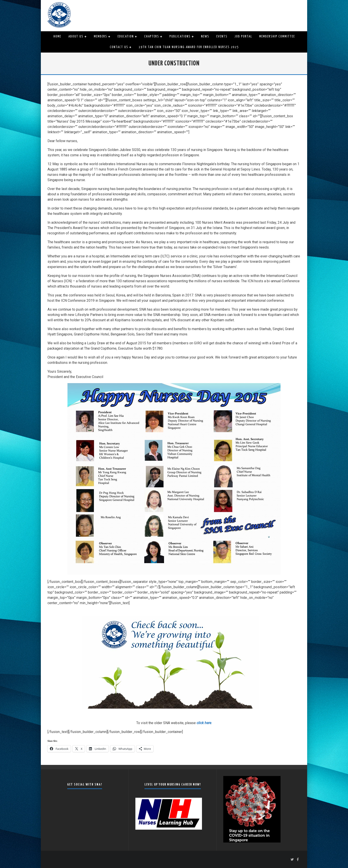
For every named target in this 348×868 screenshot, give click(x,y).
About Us (76, 36)
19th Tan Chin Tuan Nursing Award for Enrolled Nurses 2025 (189, 47)
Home (57, 36)
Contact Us (119, 47)
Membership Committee (277, 36)
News (205, 36)
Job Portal (243, 36)
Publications (180, 36)
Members (101, 36)
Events (222, 36)
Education (126, 36)
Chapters (152, 36)
